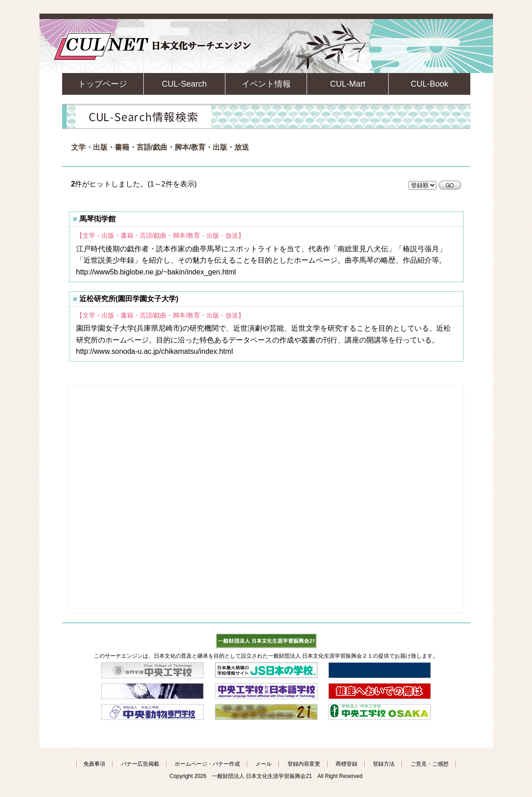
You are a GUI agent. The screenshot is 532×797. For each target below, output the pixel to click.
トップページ (102, 84)
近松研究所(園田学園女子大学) (129, 299)
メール (264, 764)
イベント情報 (266, 84)
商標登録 (347, 764)
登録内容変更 (304, 764)
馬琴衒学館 (98, 219)
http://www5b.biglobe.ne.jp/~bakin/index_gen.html (156, 272)
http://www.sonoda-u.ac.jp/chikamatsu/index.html (155, 351)
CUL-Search (184, 84)
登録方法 (384, 764)
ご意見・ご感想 (430, 764)
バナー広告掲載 (140, 764)
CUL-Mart (348, 84)
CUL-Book (429, 84)
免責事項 (94, 764)
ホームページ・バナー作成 (207, 764)
